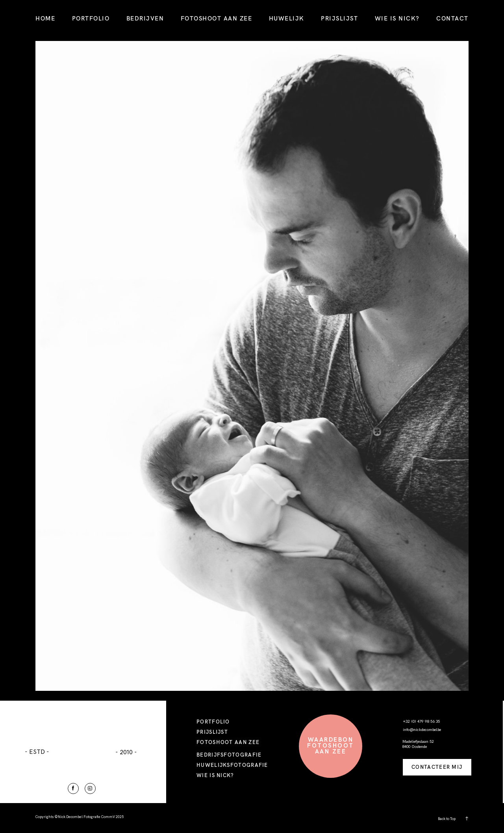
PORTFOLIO (91, 18)
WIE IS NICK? (397, 18)
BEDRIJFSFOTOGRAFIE (229, 755)
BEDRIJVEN (145, 18)
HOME (45, 18)
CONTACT (452, 18)
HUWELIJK (287, 18)
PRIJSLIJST (339, 18)
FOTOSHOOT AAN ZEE (217, 18)
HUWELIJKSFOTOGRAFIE (232, 765)
